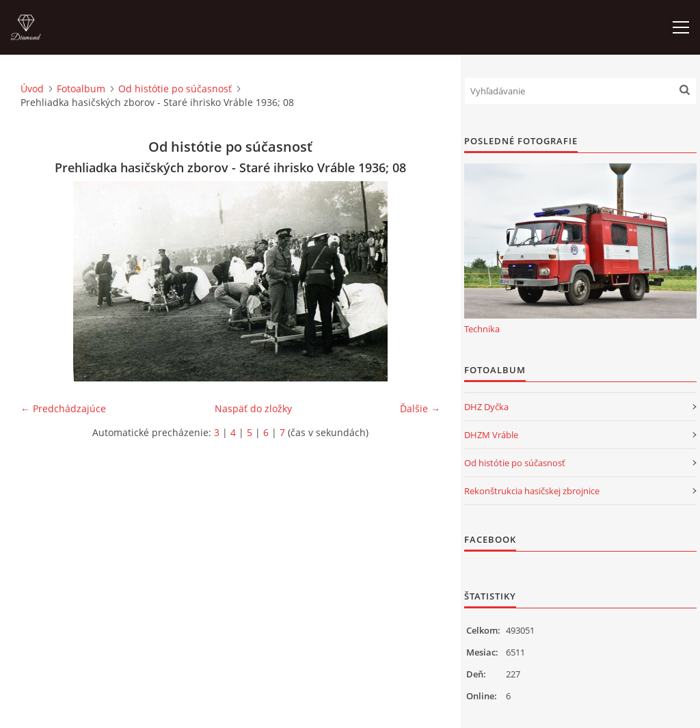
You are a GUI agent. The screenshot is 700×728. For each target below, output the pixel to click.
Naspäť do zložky (253, 408)
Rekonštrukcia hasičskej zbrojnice (532, 491)
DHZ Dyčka (486, 407)
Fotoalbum (81, 89)
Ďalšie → (420, 408)
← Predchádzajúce (63, 408)
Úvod (32, 89)
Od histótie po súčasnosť (175, 89)
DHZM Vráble (491, 435)
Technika (482, 329)
